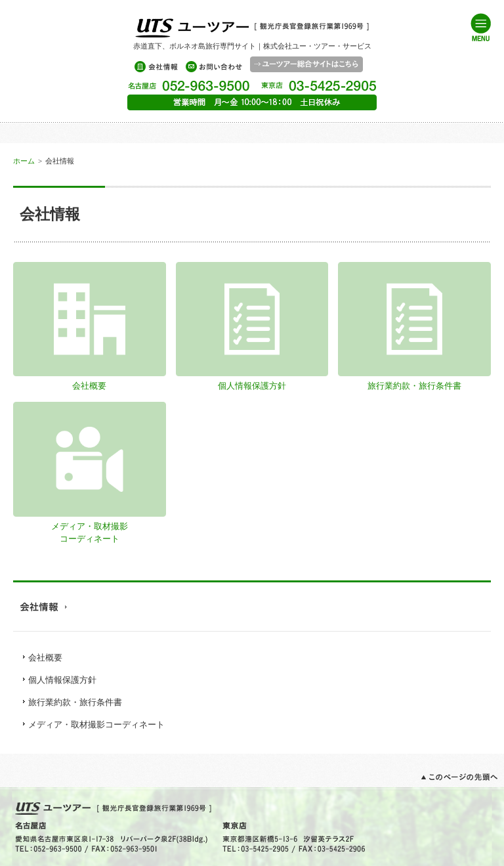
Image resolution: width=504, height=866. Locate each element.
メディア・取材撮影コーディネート (90, 526)
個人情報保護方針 (62, 680)
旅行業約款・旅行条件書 (75, 702)
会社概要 (45, 658)
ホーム (24, 161)
